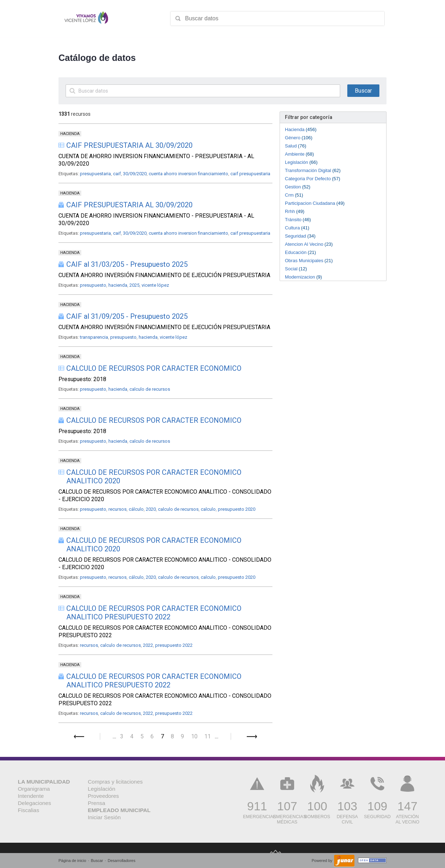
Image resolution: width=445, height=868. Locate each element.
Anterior (79, 737)
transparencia (94, 337)
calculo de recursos (150, 389)
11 (208, 736)
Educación (296, 252)
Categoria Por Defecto (308, 179)
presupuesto (93, 285)
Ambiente (295, 154)
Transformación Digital (308, 170)
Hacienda (295, 129)
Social (291, 269)
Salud (291, 146)
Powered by (323, 861)
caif (117, 174)
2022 (148, 645)
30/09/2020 (135, 174)
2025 (134, 285)
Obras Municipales (304, 261)
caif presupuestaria (250, 174)
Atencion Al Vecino (304, 244)
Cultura (292, 228)
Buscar (97, 861)
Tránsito (293, 220)
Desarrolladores (122, 861)
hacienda (118, 285)
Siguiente (252, 737)
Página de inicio (72, 861)
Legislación (296, 162)
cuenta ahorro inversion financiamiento (188, 174)
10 (194, 736)
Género (293, 138)
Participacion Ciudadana (310, 203)
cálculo (136, 509)
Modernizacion (300, 277)
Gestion (293, 187)
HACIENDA (70, 134)
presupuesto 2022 (174, 645)
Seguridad (295, 236)
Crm (289, 195)
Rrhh (290, 211)
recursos (117, 509)
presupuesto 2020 (237, 509)
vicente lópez (155, 285)
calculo (208, 509)
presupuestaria (95, 174)
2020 (151, 509)
